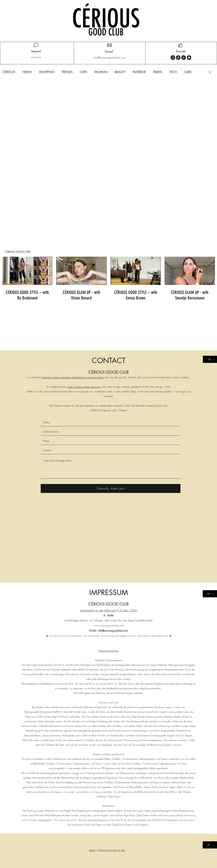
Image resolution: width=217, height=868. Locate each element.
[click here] (36, 57)
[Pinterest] (184, 58)
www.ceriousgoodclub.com (109, 625)
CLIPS (84, 72)
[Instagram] (173, 58)
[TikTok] (178, 58)
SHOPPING (47, 72)
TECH (173, 72)
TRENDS (67, 72)
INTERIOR (139, 72)
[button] (210, 72)
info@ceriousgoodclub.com (113, 631)
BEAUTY (120, 72)
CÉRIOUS (9, 72)
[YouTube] (189, 58)
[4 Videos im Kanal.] (108, 279)
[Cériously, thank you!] (111, 488)
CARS (188, 72)
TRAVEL (158, 72)
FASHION (101, 72)
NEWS (27, 72)
